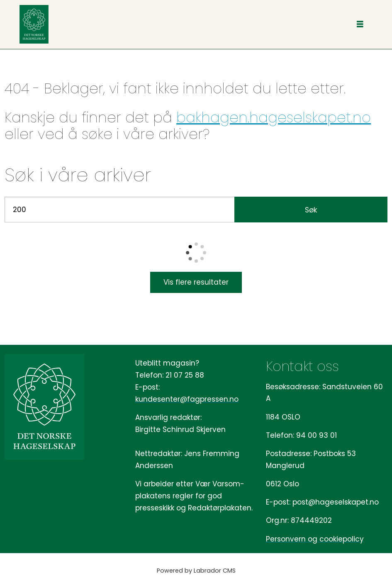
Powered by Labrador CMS (196, 571)
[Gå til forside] (34, 24)
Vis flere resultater (196, 282)
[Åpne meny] (360, 24)
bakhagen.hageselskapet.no (274, 117)
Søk (311, 210)
